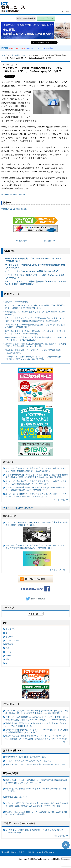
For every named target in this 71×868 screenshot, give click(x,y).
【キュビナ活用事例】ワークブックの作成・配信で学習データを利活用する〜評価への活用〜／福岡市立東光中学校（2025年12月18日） (37, 476)
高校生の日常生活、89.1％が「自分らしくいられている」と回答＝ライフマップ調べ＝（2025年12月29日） (35, 332)
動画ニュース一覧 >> (59, 570)
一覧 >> (65, 742)
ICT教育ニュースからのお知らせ (19, 823)
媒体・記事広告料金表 (26, 18)
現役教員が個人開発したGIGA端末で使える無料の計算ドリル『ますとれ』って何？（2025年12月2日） (36, 725)
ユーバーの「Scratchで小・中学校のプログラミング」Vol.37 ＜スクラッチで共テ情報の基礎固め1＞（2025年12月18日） (36, 482)
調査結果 (9, 644)
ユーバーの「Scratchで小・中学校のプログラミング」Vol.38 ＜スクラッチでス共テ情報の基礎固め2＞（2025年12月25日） (36, 556)
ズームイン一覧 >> (60, 500)
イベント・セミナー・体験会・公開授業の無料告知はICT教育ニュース (36, 764)
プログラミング (12, 640)
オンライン (10, 629)
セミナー (9, 637)
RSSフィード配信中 (36, 579)
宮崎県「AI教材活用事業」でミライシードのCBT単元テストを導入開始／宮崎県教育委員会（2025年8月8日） (37, 731)
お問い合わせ (49, 852)
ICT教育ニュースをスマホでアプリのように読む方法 (28, 761)
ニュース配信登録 (46, 18)
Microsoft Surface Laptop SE (14, 195)
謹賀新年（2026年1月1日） (17, 302)
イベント (9, 633)
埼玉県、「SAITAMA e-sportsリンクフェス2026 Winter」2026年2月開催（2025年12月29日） (36, 813)
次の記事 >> (49, 241)
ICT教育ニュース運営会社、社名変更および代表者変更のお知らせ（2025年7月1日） (34, 831)
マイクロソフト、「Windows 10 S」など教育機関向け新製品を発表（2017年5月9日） (35, 266)
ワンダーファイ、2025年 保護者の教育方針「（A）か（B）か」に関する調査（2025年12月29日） (35, 326)
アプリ (8, 652)
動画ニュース (10, 516)
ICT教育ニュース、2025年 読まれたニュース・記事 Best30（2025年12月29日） (35, 313)
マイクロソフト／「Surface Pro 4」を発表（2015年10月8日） (33, 271)
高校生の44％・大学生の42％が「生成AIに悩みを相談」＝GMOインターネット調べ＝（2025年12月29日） (36, 339)
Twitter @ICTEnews (36, 598)
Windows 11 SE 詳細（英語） (15, 209)
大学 (7, 648)
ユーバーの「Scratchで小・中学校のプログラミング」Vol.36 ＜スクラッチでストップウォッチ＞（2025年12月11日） (36, 495)
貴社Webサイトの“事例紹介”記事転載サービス (26, 757)
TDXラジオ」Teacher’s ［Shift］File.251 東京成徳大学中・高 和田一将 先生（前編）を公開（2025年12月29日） (35, 307)
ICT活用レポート (11, 704)
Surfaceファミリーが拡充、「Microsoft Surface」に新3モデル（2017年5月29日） (33, 260)
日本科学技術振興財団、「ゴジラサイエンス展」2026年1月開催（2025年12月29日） (33, 351)
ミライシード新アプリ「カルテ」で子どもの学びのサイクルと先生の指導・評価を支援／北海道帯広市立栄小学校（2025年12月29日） (35, 319)
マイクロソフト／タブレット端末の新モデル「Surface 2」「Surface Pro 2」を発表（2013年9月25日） (35, 283)
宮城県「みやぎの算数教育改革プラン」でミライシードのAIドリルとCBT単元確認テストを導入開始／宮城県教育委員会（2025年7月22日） (37, 737)
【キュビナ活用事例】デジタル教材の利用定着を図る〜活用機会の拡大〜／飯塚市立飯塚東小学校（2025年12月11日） (36, 489)
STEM (8, 656)
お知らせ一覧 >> (61, 836)
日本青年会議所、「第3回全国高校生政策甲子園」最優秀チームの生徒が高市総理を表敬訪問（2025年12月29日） (36, 345)
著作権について (35, 852)
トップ (4, 55)
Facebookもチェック (36, 589)
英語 (7, 659)
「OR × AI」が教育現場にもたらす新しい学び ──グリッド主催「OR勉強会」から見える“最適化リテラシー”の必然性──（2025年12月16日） (36, 718)
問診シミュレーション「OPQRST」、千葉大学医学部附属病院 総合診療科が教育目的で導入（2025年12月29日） (36, 781)
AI (6, 663)
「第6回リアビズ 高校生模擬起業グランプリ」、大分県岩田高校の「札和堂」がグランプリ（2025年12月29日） (34, 358)
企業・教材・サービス (19, 55)
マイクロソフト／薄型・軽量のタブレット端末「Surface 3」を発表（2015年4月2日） (35, 276)
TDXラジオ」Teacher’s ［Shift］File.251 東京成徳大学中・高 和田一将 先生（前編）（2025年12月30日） (37, 532)
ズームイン (8, 462)
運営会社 (5, 852)
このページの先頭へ (66, 845)
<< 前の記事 (22, 241)
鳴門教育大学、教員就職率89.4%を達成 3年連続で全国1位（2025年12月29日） (36, 790)
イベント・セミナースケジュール (20, 508)
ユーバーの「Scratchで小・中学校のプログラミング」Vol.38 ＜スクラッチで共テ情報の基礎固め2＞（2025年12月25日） (36, 470)
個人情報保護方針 (19, 852)
